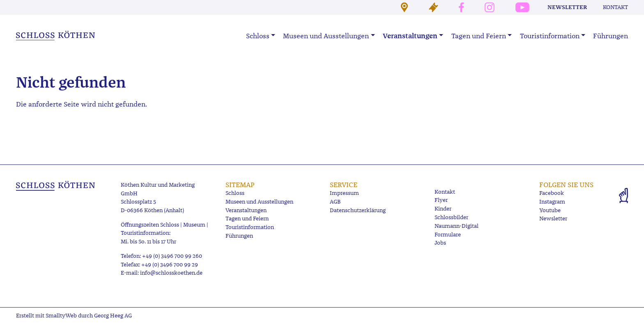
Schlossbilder (451, 217)
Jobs (440, 243)
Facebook (552, 193)
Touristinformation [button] (550, 36)
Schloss (235, 193)
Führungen (611, 36)
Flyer (441, 200)
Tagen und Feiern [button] (479, 36)
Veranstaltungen (246, 210)
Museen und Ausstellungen (259, 202)
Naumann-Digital (457, 226)
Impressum (344, 193)
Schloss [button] (258, 36)
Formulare (448, 235)
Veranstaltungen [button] (410, 36)
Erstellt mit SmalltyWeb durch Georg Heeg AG (74, 316)
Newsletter (567, 7)
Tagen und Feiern (247, 219)
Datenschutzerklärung (358, 210)
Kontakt (615, 7)
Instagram (552, 202)
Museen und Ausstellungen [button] (326, 36)
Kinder (443, 209)
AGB (335, 202)
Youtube (550, 210)
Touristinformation (250, 227)
